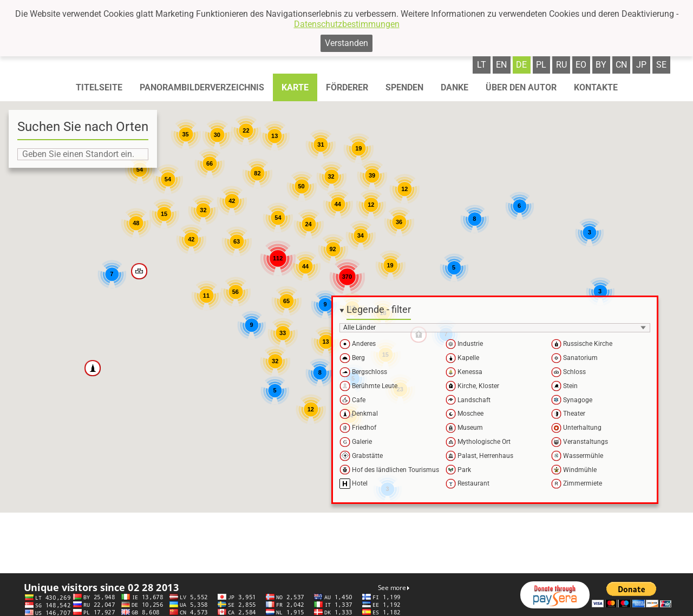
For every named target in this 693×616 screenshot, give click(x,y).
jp (641, 65)
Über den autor (521, 87)
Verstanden (346, 43)
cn (621, 65)
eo (581, 65)
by (601, 65)
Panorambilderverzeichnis (202, 87)
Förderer (347, 87)
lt (482, 65)
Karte (295, 87)
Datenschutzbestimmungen (347, 24)
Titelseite (99, 87)
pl (541, 65)
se (661, 65)
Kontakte (596, 87)
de (521, 65)
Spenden (404, 87)
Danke (455, 87)
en (501, 65)
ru (561, 65)
